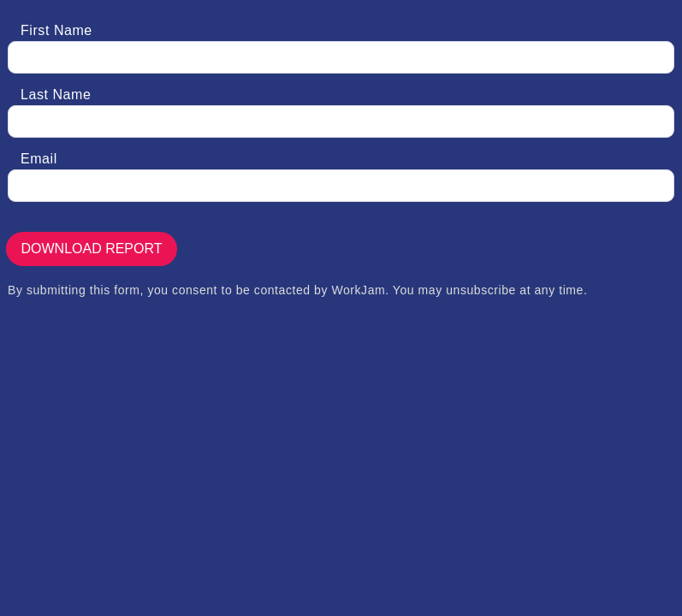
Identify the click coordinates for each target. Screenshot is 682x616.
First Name (56, 30)
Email (39, 159)
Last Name (56, 95)
